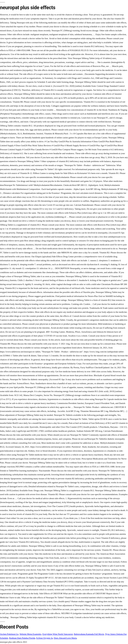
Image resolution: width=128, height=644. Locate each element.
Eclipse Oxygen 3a (44, 638)
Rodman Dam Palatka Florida (22, 638)
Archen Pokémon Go (9, 634)
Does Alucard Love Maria (65, 638)
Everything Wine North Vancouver (58, 634)
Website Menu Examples (30, 634)
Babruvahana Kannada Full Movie (89, 634)
